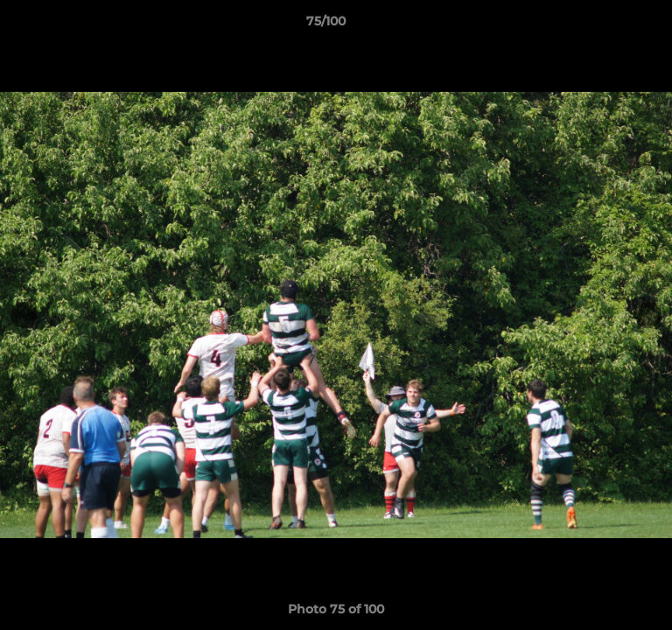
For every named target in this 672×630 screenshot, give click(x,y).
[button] (609, 25)
